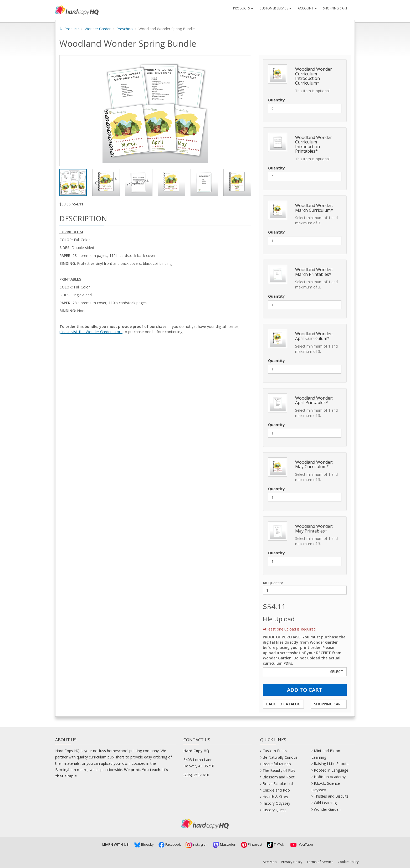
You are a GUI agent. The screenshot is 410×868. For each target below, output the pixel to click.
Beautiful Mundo (277, 764)
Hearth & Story (275, 797)
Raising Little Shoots (331, 764)
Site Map (270, 862)
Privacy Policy (292, 862)
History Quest (274, 810)
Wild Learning (325, 803)
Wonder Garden (98, 29)
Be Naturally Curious (280, 757)
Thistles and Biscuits (331, 796)
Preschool (125, 29)
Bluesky (144, 844)
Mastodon (225, 844)
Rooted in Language (331, 770)
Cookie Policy (348, 862)
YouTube (301, 844)
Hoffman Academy (330, 777)
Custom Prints (275, 751)
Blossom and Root (279, 777)
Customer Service (275, 8)
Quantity (276, 100)
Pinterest (252, 844)
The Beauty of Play (279, 770)
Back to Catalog (283, 704)
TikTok (276, 844)
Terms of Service (320, 862)
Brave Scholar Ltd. (278, 784)
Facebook (170, 844)
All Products (70, 29)
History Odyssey (276, 803)
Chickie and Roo (276, 790)
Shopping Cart (335, 8)
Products (243, 8)
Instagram (197, 844)
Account (307, 8)
